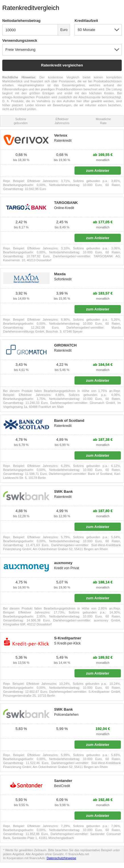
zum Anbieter (98, 171)
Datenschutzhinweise (61, 858)
